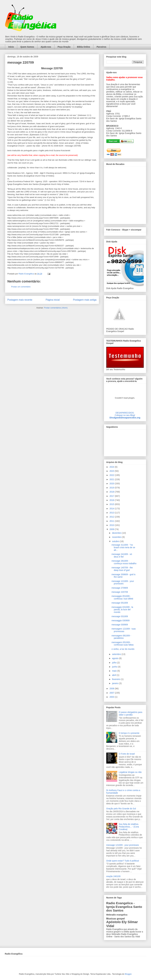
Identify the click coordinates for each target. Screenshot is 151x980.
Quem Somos (27, 47)
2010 (112, 525)
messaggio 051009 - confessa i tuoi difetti (122, 597)
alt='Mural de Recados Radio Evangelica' (125, 194)
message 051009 (120, 603)
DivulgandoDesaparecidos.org (125, 418)
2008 (112, 689)
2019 (112, 488)
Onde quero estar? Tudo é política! (123, 861)
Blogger (128, 974)
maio (115, 671)
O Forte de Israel (127, 754)
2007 (112, 693)
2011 (112, 521)
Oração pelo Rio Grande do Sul (121, 809)
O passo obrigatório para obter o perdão (130, 713)
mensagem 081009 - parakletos (121, 637)
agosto (116, 658)
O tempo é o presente (129, 733)
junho (115, 667)
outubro (116, 541)
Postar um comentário (21, 287)
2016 (112, 500)
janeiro (116, 683)
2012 (112, 517)
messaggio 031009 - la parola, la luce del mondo (122, 610)
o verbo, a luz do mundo (123, 649)
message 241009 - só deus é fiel (122, 555)
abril (114, 675)
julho (115, 663)
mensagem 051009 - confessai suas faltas (122, 644)
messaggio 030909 (120, 620)
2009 (112, 529)
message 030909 (120, 625)
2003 (112, 697)
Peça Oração (64, 47)
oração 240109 (113, 876)
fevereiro (116, 679)
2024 (112, 467)
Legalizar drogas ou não (130, 772)
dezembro (117, 533)
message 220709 (120, 592)
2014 (112, 509)
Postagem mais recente (20, 300)
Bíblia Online (84, 47)
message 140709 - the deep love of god (122, 569)
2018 (112, 492)
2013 (112, 513)
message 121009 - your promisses (123, 582)
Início (11, 47)
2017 (112, 496)
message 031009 (120, 616)
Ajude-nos (46, 47)
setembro (117, 654)
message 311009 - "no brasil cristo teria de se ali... (123, 547)
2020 (112, 484)
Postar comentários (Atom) (56, 308)
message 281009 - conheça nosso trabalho (124, 562)
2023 (112, 471)
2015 (112, 504)
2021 (112, 479)
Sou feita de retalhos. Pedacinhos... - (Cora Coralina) (129, 827)
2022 (112, 475)
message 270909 (120, 588)
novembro (117, 537)
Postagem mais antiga (85, 300)
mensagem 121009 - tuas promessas (124, 630)
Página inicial (53, 300)
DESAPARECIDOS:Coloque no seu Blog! (125, 414)
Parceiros (101, 47)
